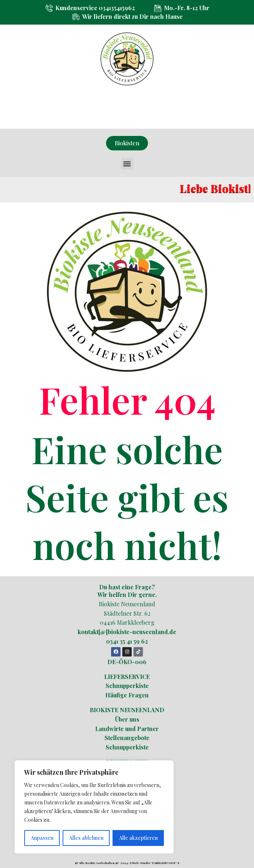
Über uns (127, 719)
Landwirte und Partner (127, 729)
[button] (127, 164)
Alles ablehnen (86, 838)
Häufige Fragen (127, 695)
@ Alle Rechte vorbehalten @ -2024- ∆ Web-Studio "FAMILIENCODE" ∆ (127, 863)
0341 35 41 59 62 (127, 641)
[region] (94, 807)
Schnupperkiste (127, 686)
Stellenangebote (127, 738)
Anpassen (42, 838)
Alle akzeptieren (138, 838)
